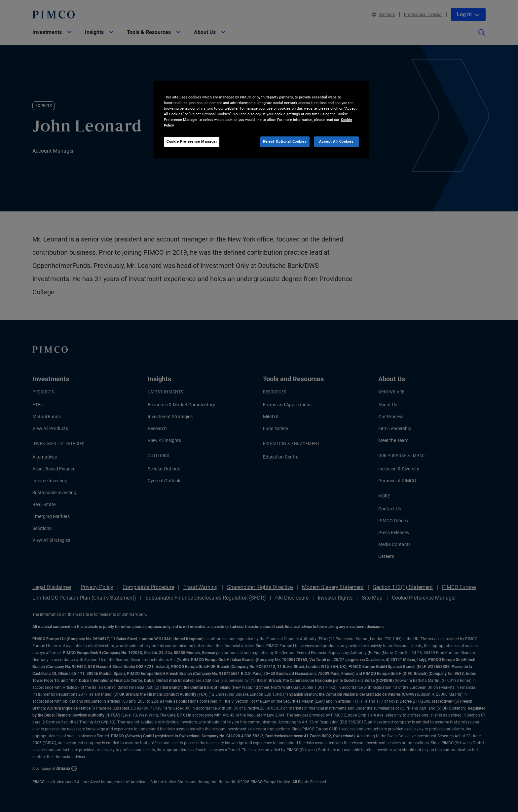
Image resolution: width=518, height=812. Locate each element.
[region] (261, 120)
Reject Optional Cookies (285, 141)
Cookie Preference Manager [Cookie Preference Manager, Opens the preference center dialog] (192, 141)
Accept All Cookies (336, 141)
